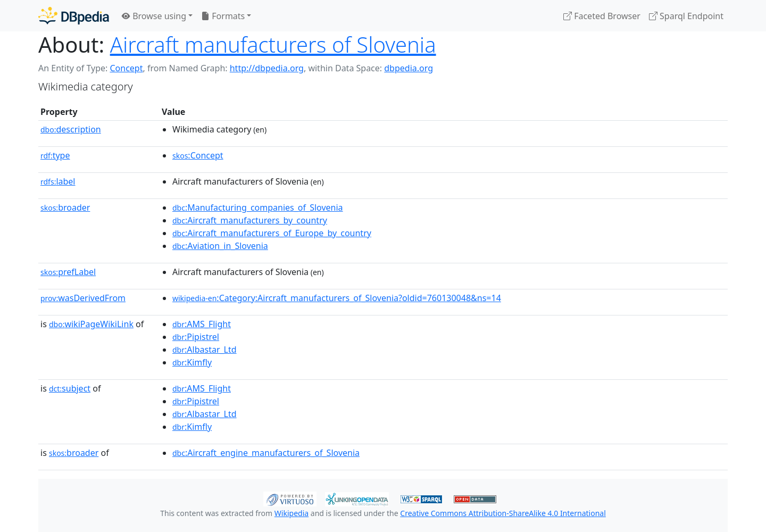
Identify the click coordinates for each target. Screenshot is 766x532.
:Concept (198, 155)
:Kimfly (192, 362)
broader (65, 207)
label (58, 181)
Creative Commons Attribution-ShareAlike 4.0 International (503, 513)
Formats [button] (223, 16)
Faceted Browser (602, 16)
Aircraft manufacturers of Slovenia (273, 44)
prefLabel (68, 272)
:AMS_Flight (202, 324)
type (55, 155)
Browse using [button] (154, 16)
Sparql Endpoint (686, 16)
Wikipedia (292, 513)
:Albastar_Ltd (205, 350)
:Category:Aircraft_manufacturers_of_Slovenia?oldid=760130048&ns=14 (337, 298)
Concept (126, 68)
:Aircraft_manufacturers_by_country (250, 220)
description (71, 129)
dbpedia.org (409, 68)
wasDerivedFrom (83, 298)
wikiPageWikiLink (91, 324)
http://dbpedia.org (267, 68)
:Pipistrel (196, 337)
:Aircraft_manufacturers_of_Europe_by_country (272, 233)
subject (70, 388)
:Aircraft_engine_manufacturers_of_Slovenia (266, 453)
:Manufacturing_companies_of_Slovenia (258, 207)
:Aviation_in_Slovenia (220, 246)
